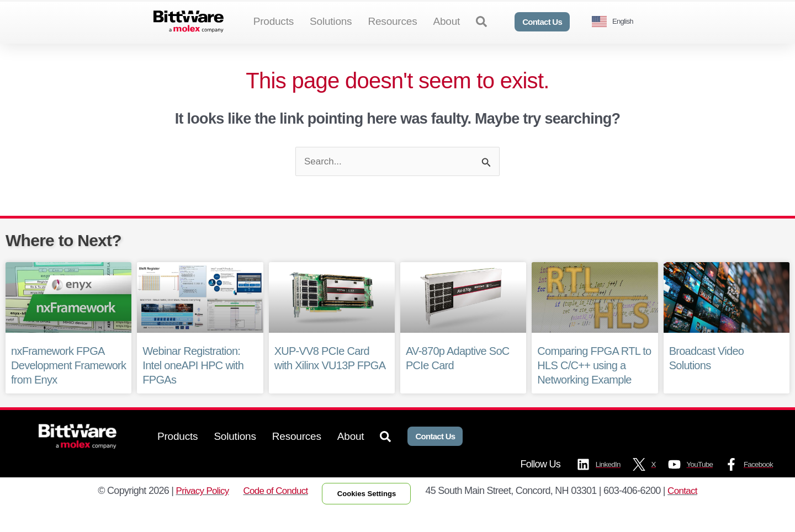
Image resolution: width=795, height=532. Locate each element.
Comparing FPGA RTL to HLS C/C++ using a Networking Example (594, 385)
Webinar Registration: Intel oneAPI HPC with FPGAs (193, 385)
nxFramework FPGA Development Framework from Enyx (68, 385)
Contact (690, 512)
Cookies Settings (370, 514)
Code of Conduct (272, 512)
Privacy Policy (195, 512)
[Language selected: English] (617, 22)
